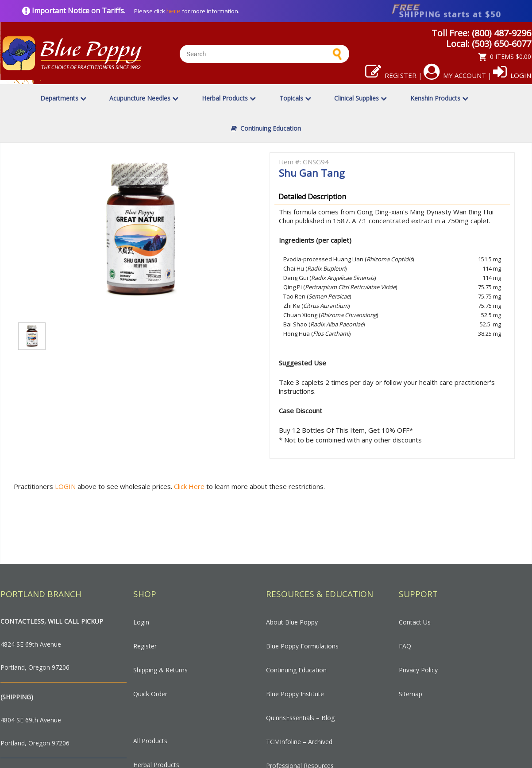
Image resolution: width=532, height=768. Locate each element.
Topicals (295, 98)
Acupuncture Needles (144, 98)
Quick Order (150, 694)
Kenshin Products (439, 98)
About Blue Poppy (292, 622)
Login (512, 75)
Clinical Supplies (360, 98)
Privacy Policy (418, 670)
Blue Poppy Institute (295, 694)
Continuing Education (266, 128)
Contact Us (415, 622)
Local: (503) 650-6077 (489, 44)
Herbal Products (229, 98)
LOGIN (65, 486)
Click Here (190, 486)
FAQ (405, 646)
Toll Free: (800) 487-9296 (481, 33)
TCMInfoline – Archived (299, 742)
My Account (455, 75)
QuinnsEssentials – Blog (300, 718)
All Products (150, 741)
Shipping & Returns (160, 670)
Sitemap (411, 694)
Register (391, 75)
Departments (63, 98)
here (173, 11)
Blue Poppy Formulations (302, 646)
